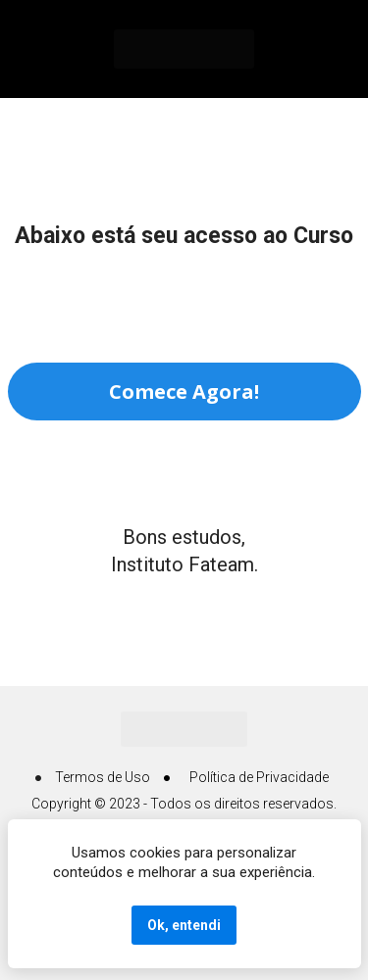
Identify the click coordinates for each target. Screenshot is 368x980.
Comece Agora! (184, 392)
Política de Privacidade (259, 777)
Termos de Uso (103, 777)
